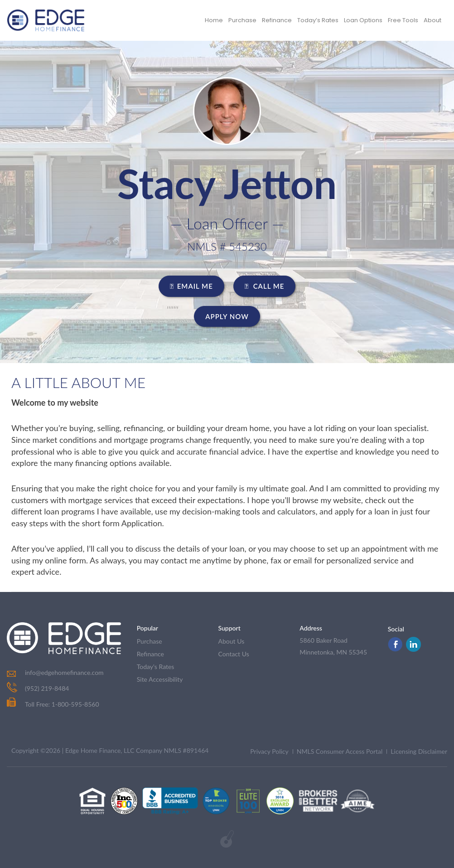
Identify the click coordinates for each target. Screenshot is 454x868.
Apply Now (227, 316)
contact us (234, 654)
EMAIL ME (191, 286)
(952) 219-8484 (47, 688)
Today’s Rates (318, 20)
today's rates (156, 667)
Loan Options (363, 20)
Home (214, 20)
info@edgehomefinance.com (64, 672)
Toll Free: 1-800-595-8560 (53, 704)
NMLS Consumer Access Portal (340, 751)
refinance (150, 654)
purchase (150, 641)
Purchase (242, 20)
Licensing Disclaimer (419, 751)
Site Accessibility (160, 679)
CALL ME (265, 286)
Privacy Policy (269, 751)
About (432, 20)
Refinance (277, 20)
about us (232, 641)
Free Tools (403, 20)
